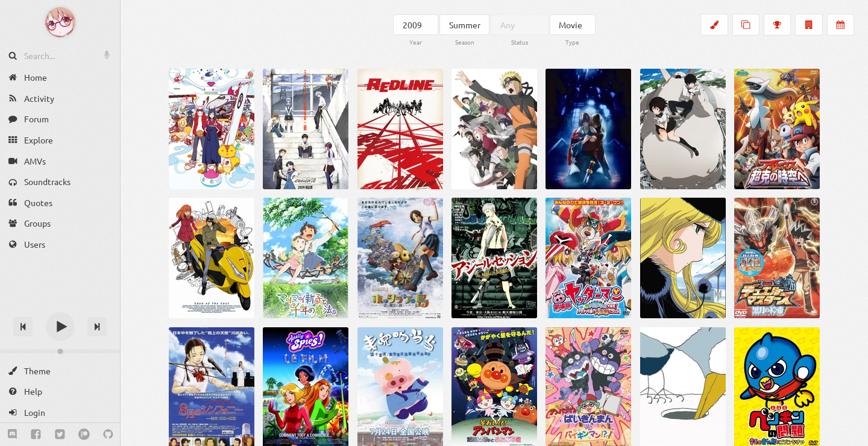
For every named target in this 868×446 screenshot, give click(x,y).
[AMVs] (60, 161)
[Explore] (60, 140)
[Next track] (97, 327)
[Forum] (60, 119)
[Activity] (60, 99)
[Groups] (60, 223)
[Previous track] (23, 327)
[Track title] (60, 305)
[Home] (60, 77)
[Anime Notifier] (60, 22)
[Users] (60, 244)
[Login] (60, 413)
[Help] (60, 391)
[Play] (60, 327)
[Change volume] (60, 351)
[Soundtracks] (60, 182)
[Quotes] (60, 203)
